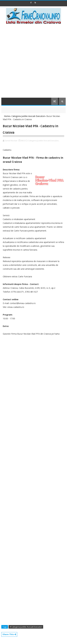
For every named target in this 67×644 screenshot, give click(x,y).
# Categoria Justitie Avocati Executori (26, 627)
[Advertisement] (33, 63)
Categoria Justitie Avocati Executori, (44, 141)
